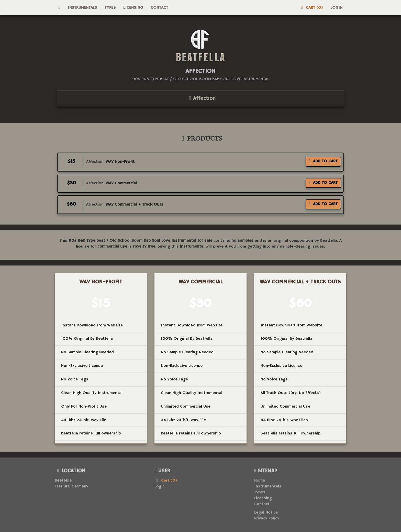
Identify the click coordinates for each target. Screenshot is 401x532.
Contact (159, 8)
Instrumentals (82, 8)
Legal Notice (266, 513)
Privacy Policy (267, 518)
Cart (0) (311, 8)
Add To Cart (323, 161)
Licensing (133, 8)
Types (110, 8)
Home (260, 481)
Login (336, 8)
